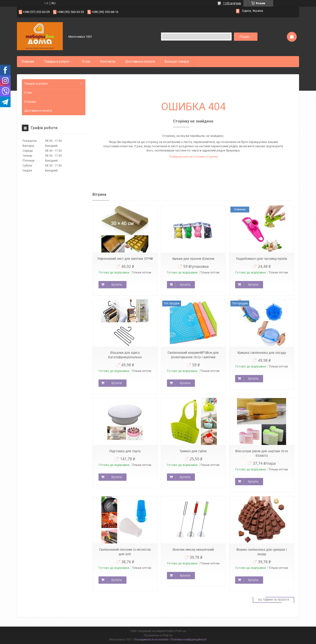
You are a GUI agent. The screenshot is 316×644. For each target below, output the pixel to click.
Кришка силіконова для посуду (262, 353)
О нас (86, 61)
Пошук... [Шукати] (246, 37)
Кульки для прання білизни (193, 259)
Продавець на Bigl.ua (158, 635)
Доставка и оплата (140, 61)
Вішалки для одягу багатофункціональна (125, 355)
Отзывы (30, 102)
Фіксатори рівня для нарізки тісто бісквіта (262, 453)
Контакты (108, 61)
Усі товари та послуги (274, 600)
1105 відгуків (232, 3)
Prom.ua (181, 631)
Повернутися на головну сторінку (193, 157)
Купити (117, 285)
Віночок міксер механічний (193, 550)
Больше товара (177, 61)
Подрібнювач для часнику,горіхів (262, 259)
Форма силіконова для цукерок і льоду (262, 552)
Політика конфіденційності (189, 640)
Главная (28, 61)
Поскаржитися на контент (151, 640)
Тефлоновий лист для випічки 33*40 (125, 259)
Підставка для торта (125, 451)
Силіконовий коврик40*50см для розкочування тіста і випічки (193, 355)
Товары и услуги (57, 61)
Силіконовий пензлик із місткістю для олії (125, 552)
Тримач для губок (193, 451)
